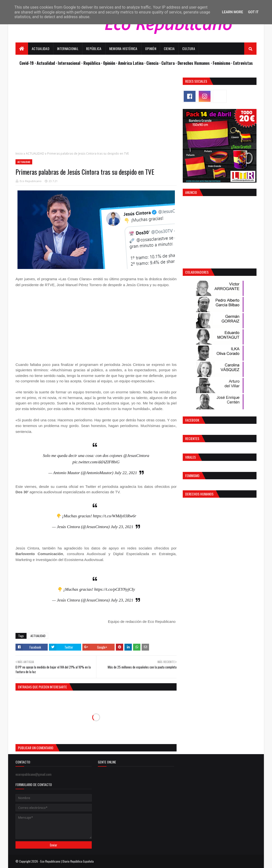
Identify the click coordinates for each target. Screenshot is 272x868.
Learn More (232, 12)
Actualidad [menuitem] (41, 48)
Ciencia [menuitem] (169, 48)
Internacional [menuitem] (68, 48)
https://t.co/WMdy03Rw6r (115, 516)
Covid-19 (27, 63)
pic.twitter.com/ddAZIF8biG (96, 462)
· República (91, 63)
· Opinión (109, 63)
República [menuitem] (94, 48)
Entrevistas (243, 63)
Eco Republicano (31, 181)
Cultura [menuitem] (189, 48)
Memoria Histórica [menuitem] (123, 48)
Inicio (19, 154)
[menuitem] (22, 49)
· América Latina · (131, 63)
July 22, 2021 (126, 473)
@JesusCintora (136, 456)
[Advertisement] (96, 112)
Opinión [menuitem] (151, 48)
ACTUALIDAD (35, 154)
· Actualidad (45, 63)
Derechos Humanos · (195, 63)
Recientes (192, 438)
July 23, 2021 (122, 527)
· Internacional (69, 63)
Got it (253, 12)
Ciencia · (154, 63)
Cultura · (169, 63)
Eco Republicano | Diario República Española (67, 861)
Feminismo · (223, 63)
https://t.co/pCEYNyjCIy (115, 589)
